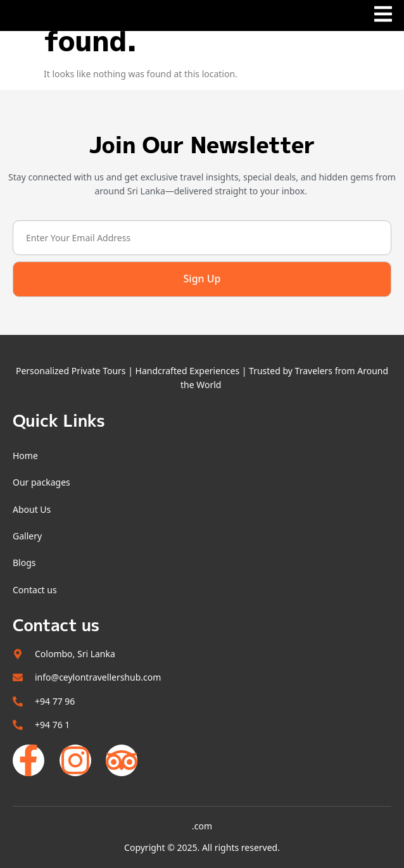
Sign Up (202, 279)
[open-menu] (383, 16)
